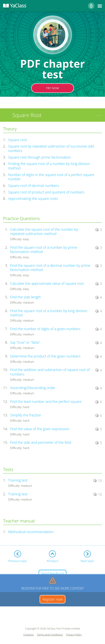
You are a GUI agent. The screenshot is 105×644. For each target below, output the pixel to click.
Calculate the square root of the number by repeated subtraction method (44, 232)
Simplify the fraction (26, 415)
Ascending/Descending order (33, 388)
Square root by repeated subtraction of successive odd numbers (51, 148)
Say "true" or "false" (25, 342)
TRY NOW (52, 88)
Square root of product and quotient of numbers (46, 192)
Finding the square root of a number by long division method (49, 166)
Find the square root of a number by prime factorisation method (44, 250)
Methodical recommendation (31, 532)
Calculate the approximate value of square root (47, 283)
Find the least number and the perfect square (46, 401)
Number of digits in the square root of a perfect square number (51, 177)
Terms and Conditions (50, 635)
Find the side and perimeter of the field (41, 442)
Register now (52, 599)
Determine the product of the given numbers (45, 356)
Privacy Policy (74, 635)
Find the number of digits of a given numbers (45, 329)
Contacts (28, 635)
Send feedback (52, 574)
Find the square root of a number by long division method (49, 313)
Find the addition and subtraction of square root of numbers (50, 372)
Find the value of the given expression (40, 429)
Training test (18, 480)
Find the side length (26, 297)
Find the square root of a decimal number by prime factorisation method (50, 268)
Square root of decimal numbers (34, 186)
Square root (17, 140)
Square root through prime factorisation (39, 157)
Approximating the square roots (33, 199)
